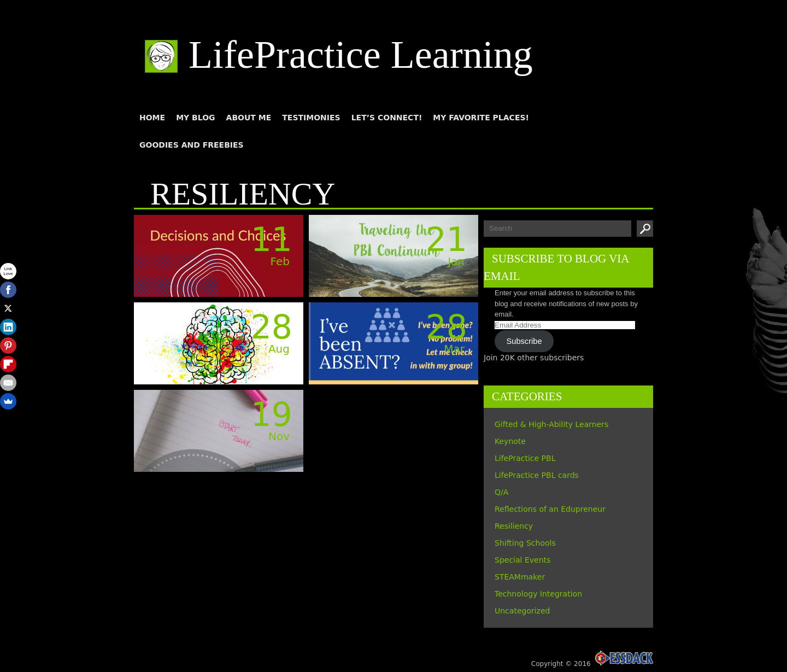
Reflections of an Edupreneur (550, 509)
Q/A (501, 492)
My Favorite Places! (481, 118)
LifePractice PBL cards (537, 475)
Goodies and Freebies (192, 145)
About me (249, 118)
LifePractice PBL (525, 458)
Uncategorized (522, 611)
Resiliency (514, 526)
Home (152, 118)
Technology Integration (538, 594)
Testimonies (311, 118)
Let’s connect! (387, 118)
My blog (195, 118)
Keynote (510, 441)
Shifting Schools (525, 543)
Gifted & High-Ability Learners (551, 424)
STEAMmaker (520, 577)
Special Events (522, 560)
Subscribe (524, 341)
